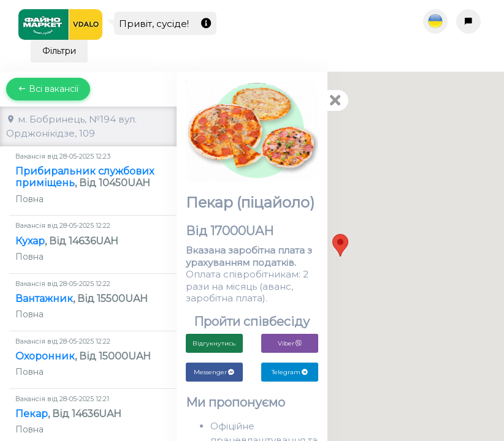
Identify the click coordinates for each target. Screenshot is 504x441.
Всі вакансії (48, 89)
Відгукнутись (214, 343)
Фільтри (59, 51)
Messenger (214, 372)
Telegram (290, 372)
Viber (290, 343)
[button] (340, 245)
